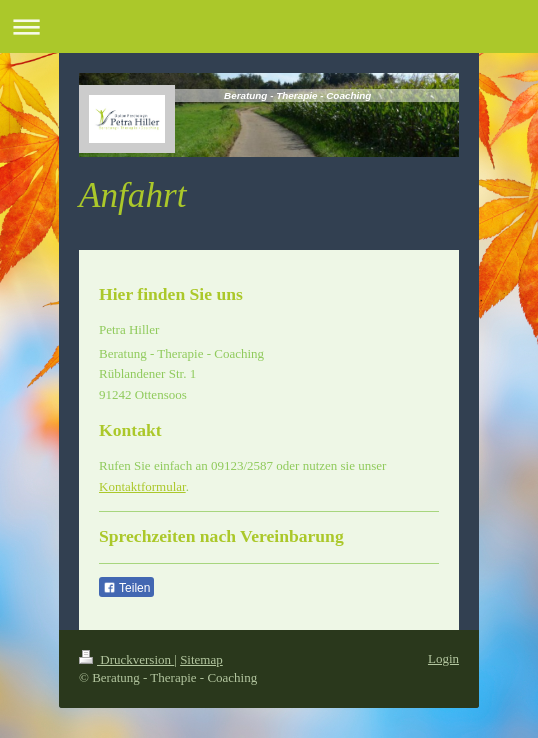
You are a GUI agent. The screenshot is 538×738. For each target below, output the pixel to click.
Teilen (126, 588)
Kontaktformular (142, 486)
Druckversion (126, 659)
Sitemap (201, 659)
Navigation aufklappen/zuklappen (269, 26)
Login (443, 658)
